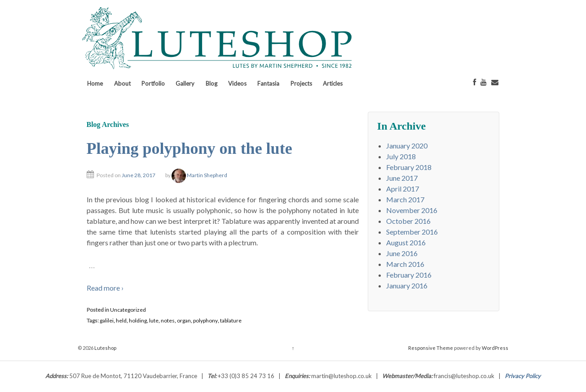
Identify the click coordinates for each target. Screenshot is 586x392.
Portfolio (153, 83)
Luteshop (105, 348)
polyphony (205, 320)
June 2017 (402, 178)
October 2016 (408, 221)
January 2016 (407, 285)
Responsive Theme (431, 348)
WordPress (495, 348)
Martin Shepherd (199, 175)
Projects (301, 83)
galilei (107, 320)
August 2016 (406, 242)
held (121, 320)
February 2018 (409, 167)
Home (95, 83)
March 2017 (405, 199)
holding (138, 320)
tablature (231, 320)
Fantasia (268, 83)
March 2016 (405, 264)
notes (168, 320)
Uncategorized (128, 310)
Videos (237, 83)
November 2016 (412, 210)
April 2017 (403, 189)
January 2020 (407, 146)
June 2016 (402, 253)
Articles (333, 83)
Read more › (105, 288)
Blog (211, 83)
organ (184, 320)
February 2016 (409, 275)
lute (154, 320)
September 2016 (412, 232)
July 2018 (401, 156)
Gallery (185, 83)
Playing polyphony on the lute (189, 148)
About (122, 83)
